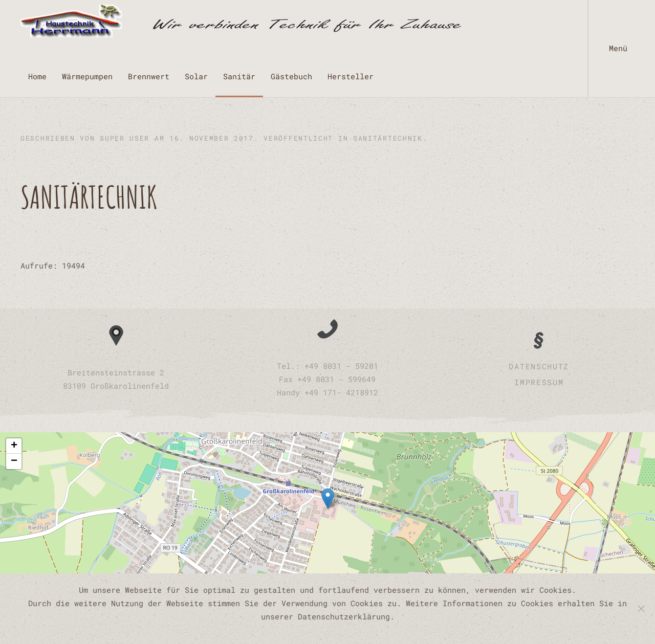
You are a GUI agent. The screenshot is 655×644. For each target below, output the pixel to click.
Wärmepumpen (87, 76)
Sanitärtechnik (388, 138)
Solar (196, 76)
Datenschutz (539, 366)
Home (37, 76)
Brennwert (149, 76)
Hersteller (351, 76)
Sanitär (239, 76)
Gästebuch (291, 76)
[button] (622, 49)
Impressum (539, 382)
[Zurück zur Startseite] (241, 20)
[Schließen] (641, 609)
